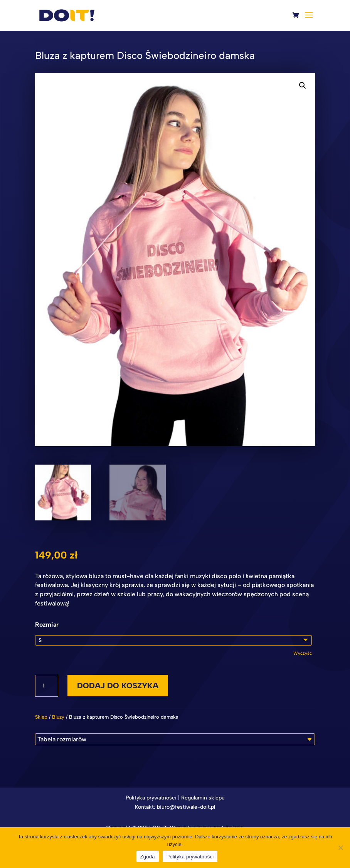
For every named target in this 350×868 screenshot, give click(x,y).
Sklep (41, 717)
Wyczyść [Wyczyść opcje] (303, 653)
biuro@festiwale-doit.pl (186, 807)
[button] (303, 85)
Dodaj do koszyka (118, 686)
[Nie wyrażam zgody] (340, 848)
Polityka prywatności (151, 798)
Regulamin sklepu (203, 798)
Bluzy (58, 717)
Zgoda (148, 857)
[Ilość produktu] (47, 686)
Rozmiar (47, 625)
